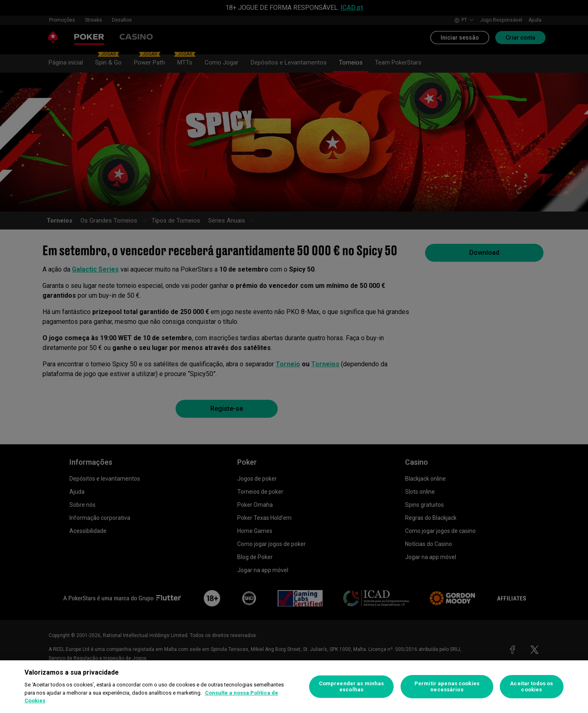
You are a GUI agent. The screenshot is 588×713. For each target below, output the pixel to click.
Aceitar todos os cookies (531, 687)
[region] (294, 687)
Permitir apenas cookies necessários (447, 687)
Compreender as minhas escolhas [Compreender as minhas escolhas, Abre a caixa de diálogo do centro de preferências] (352, 687)
